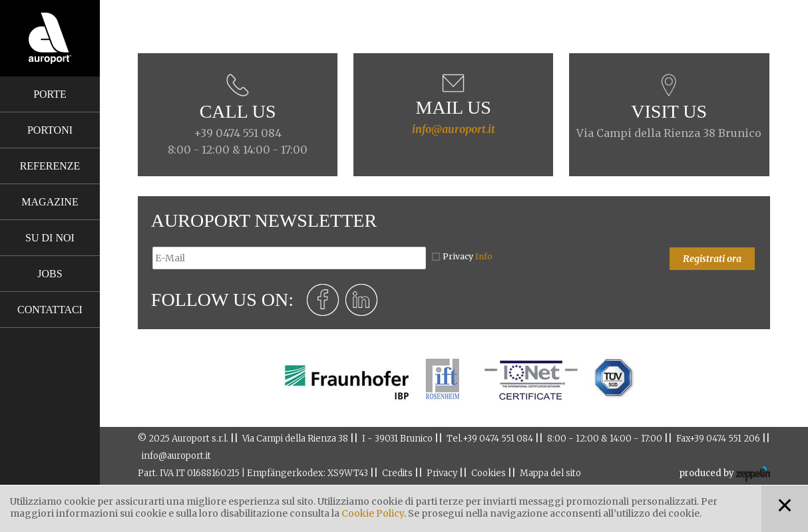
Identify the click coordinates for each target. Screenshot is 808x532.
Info (484, 256)
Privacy (468, 256)
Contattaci (50, 310)
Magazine (50, 202)
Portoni (50, 130)
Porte (50, 94)
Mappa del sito (550, 473)
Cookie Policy (373, 513)
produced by (724, 474)
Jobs (50, 274)
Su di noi (50, 238)
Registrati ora (712, 259)
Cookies (489, 473)
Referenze (50, 166)
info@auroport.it (454, 129)
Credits (397, 473)
